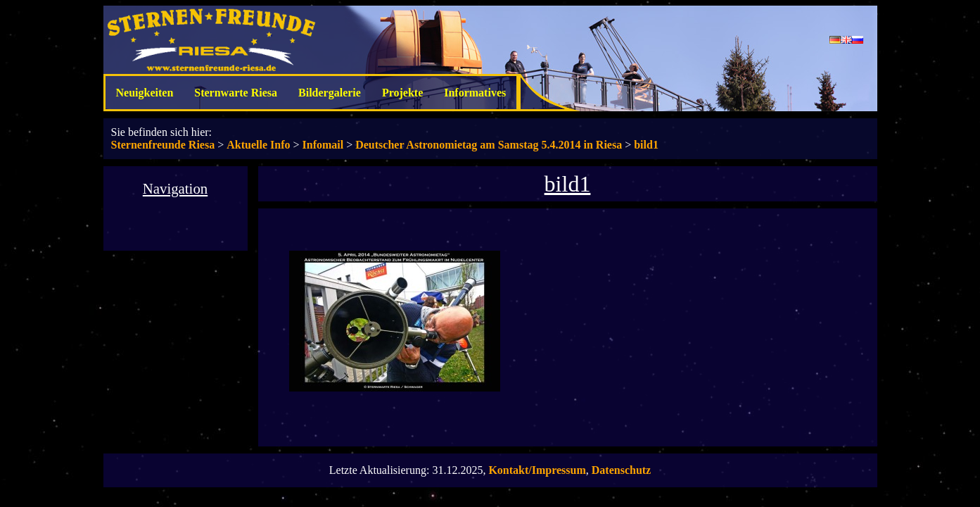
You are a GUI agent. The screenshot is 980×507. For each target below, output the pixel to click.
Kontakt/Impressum (537, 470)
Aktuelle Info (258, 145)
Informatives (475, 93)
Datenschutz (621, 470)
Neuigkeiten (145, 93)
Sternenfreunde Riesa (163, 145)
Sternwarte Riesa (236, 93)
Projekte (402, 93)
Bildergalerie (330, 93)
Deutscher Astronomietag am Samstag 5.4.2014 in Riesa (489, 145)
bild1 (646, 145)
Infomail (323, 145)
